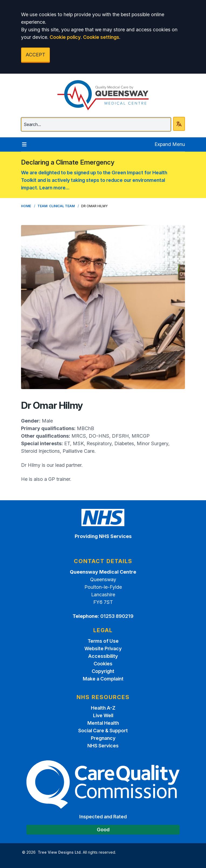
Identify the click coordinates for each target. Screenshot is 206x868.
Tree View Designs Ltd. (60, 852)
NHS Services (103, 746)
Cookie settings (101, 37)
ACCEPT (35, 55)
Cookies (103, 664)
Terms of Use (103, 641)
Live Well (103, 715)
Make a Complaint (103, 679)
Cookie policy (65, 37)
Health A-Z (103, 708)
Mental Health (103, 723)
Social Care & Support (103, 731)
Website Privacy (103, 649)
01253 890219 (117, 616)
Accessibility (103, 656)
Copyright (103, 671)
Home (26, 206)
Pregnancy (103, 738)
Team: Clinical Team (56, 206)
